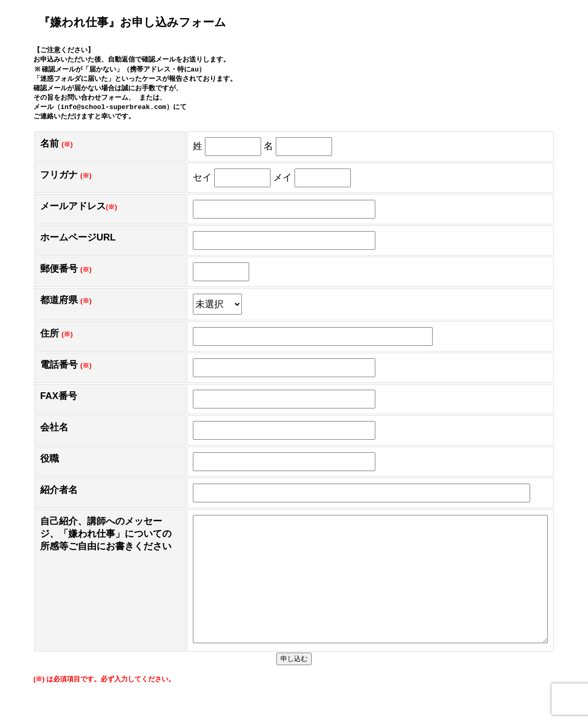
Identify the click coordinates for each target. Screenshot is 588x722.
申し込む (294, 687)
